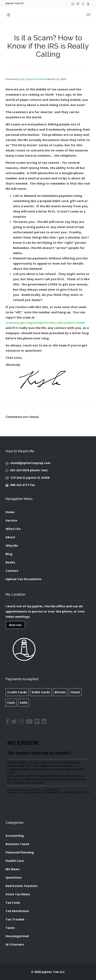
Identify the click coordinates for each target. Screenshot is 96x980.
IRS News (13, 869)
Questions (14, 877)
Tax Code (13, 903)
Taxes (10, 928)
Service (11, 520)
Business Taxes (17, 844)
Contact (12, 571)
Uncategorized (17, 936)
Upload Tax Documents (24, 579)
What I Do (13, 529)
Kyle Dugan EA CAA (31, 79)
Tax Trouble (15, 919)
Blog (9, 554)
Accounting (15, 836)
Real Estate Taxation (22, 886)
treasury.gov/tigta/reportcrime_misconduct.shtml (45, 323)
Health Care (15, 861)
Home (10, 512)
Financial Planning (20, 852)
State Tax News (18, 894)
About (10, 537)
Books (10, 562)
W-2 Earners (15, 944)
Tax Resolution (17, 911)
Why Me (12, 546)
